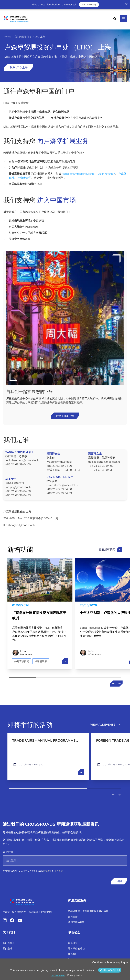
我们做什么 (9, 943)
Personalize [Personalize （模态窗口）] (58, 975)
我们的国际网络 (23, 37)
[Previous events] (113, 795)
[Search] (115, 19)
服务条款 (59, 871)
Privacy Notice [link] (75, 975)
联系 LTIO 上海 (19, 67)
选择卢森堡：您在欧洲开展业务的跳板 (88, 911)
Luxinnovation (106, 174)
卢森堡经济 (41, 661)
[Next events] (120, 795)
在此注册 (8, 852)
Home (8, 37)
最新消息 (73, 943)
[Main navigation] (124, 19)
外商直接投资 (22, 661)
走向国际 (73, 917)
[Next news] (120, 684)
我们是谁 (7, 948)
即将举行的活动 (76, 948)
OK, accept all (110, 970)
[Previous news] (113, 684)
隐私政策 (47, 871)
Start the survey (88, 4)
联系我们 (73, 954)
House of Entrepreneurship (78, 174)
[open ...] (81, 772)
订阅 (119, 881)
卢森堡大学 (24, 178)
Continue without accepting (110, 962)
